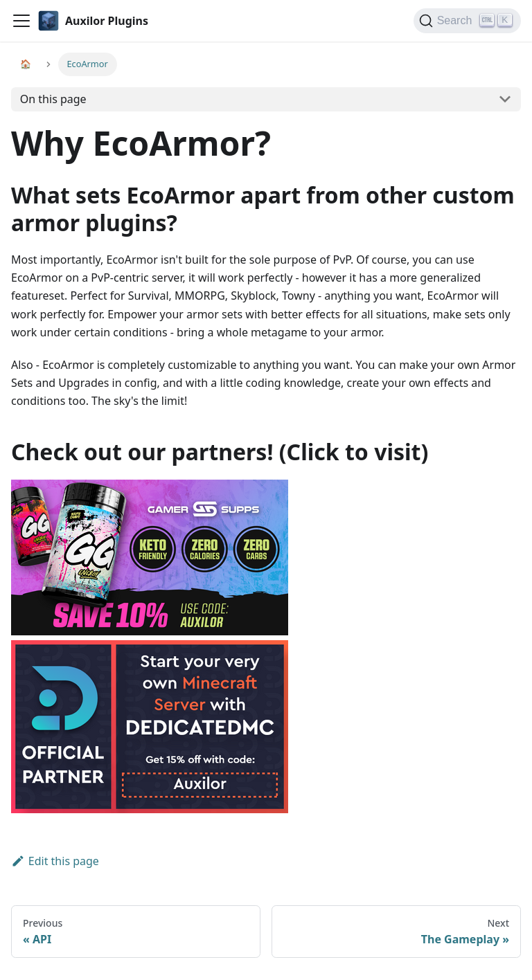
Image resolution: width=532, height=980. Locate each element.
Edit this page (55, 861)
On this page (53, 99)
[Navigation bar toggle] (21, 21)
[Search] (467, 21)
